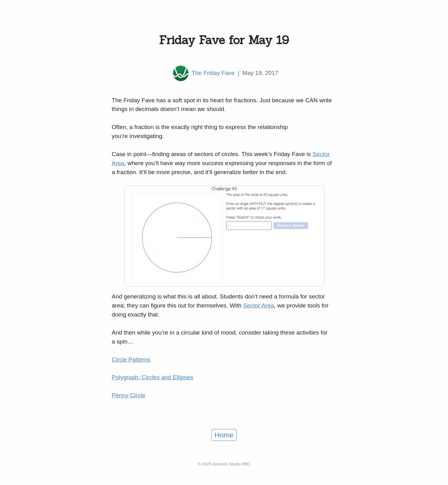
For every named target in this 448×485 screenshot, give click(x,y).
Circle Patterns (131, 360)
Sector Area (258, 305)
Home (224, 435)
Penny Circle (128, 395)
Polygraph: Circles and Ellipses (152, 377)
